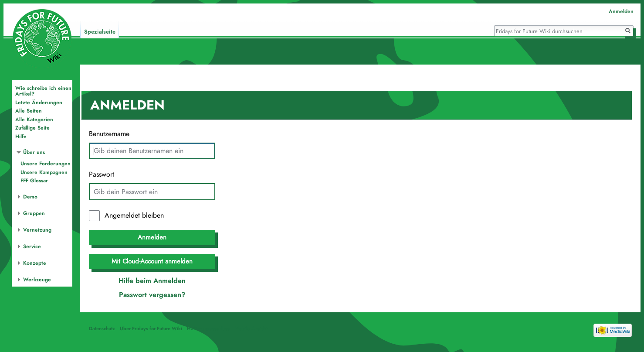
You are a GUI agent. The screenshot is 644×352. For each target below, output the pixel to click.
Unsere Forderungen (46, 164)
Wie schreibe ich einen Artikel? (43, 91)
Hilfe (21, 137)
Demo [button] (30, 197)
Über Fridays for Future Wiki (151, 328)
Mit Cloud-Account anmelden (152, 261)
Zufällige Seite (32, 128)
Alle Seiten (29, 111)
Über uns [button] (34, 152)
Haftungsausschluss (208, 328)
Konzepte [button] (35, 263)
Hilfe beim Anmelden (152, 281)
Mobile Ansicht (251, 328)
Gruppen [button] (34, 213)
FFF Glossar (34, 181)
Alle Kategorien (34, 120)
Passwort (102, 174)
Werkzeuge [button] (37, 280)
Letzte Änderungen (39, 103)
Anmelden (152, 237)
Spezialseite (100, 32)
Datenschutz (102, 328)
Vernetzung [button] (37, 230)
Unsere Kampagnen (44, 172)
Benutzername (109, 134)
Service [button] (32, 246)
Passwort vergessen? (152, 295)
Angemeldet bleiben (134, 215)
